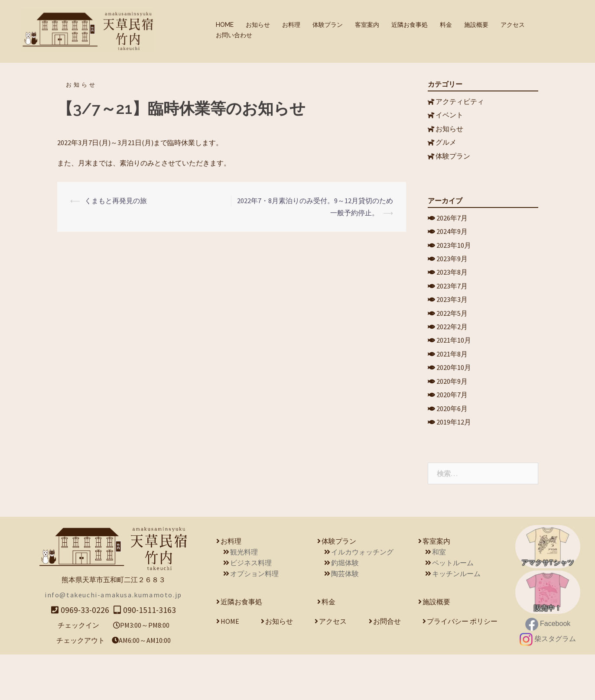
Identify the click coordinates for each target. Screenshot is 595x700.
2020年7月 (452, 435)
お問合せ (387, 667)
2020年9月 (452, 419)
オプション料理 (254, 619)
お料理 (291, 25)
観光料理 (244, 597)
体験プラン (328, 25)
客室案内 (367, 25)
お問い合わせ (234, 35)
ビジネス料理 (251, 608)
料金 (446, 25)
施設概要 (476, 25)
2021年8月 (452, 387)
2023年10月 (454, 258)
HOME (225, 25)
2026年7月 (452, 226)
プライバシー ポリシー (462, 667)
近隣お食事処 (410, 25)
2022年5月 (452, 338)
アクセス (513, 25)
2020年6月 (452, 451)
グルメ (446, 148)
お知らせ (258, 25)
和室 (439, 597)
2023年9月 (452, 274)
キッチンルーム (456, 619)
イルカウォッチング (362, 597)
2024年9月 (452, 242)
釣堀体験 (345, 608)
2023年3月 (452, 322)
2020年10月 (454, 403)
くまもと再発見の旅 (116, 198)
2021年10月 (454, 371)
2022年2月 (452, 354)
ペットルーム (453, 608)
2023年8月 (452, 290)
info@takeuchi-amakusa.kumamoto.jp (113, 640)
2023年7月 (452, 306)
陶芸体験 (345, 619)
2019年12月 (454, 467)
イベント (450, 115)
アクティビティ (460, 99)
